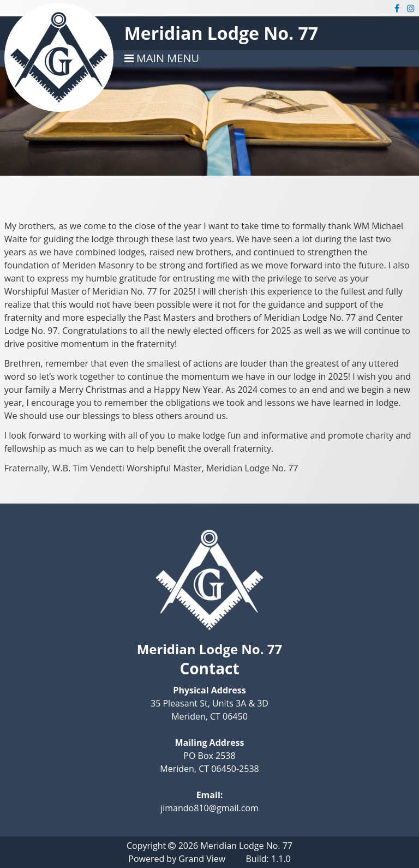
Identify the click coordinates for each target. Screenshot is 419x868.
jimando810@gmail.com (209, 808)
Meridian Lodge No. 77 (221, 33)
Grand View (202, 859)
